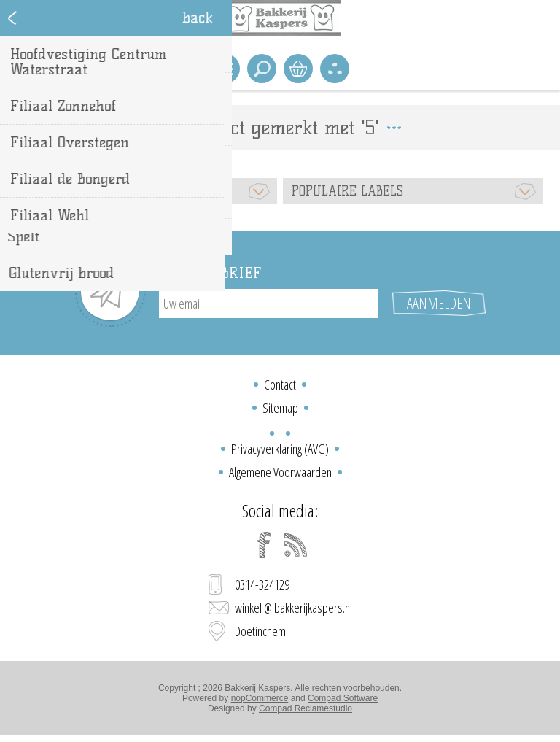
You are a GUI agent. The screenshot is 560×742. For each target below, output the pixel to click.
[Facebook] (264, 545)
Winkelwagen (298, 69)
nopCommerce (260, 698)
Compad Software (343, 698)
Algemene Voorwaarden (280, 472)
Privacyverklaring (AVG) (280, 449)
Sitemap (280, 408)
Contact (280, 384)
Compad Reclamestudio (306, 708)
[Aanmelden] (268, 304)
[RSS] (296, 545)
